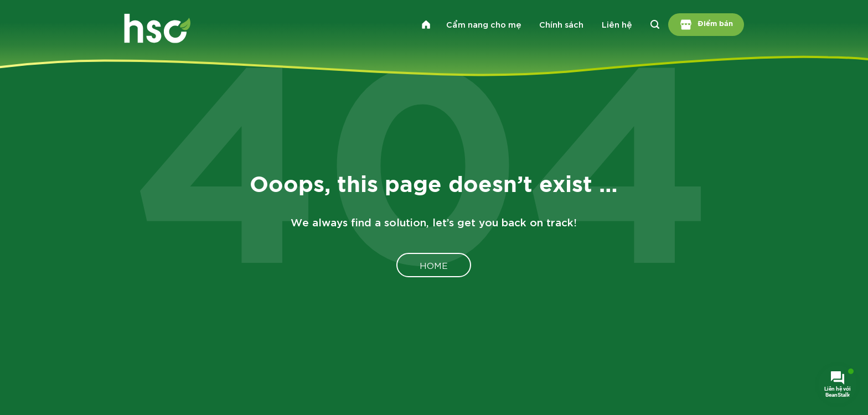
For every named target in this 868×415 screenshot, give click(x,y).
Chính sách (561, 24)
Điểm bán (706, 25)
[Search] (655, 24)
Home (434, 265)
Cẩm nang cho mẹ (484, 24)
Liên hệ (617, 24)
